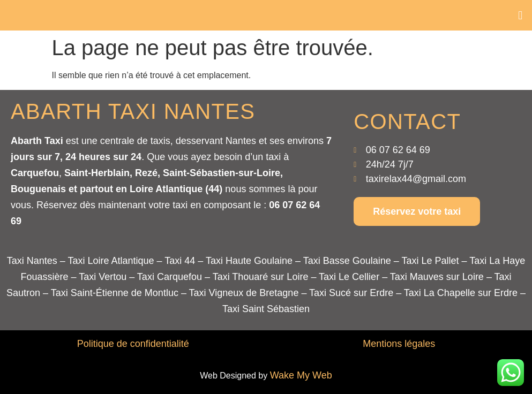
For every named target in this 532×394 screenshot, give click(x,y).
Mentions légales (399, 344)
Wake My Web (301, 375)
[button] (520, 15)
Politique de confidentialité (133, 344)
